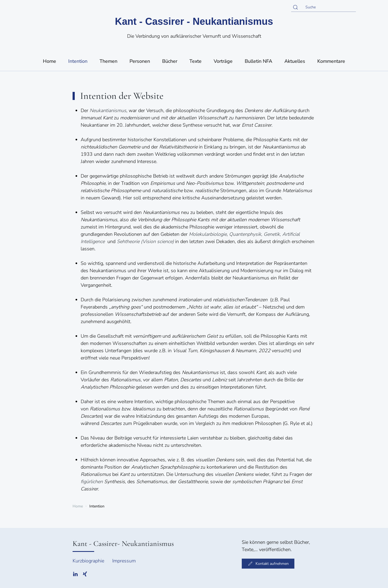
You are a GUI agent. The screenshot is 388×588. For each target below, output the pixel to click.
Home (50, 61)
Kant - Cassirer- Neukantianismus (123, 544)
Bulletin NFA (258, 61)
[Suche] (324, 7)
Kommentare (331, 61)
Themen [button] (108, 61)
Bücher (170, 61)
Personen (140, 61)
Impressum (124, 561)
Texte (195, 61)
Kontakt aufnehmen (268, 563)
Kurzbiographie (88, 561)
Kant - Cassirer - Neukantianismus (194, 21)
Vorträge (223, 61)
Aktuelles (295, 61)
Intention (78, 61)
